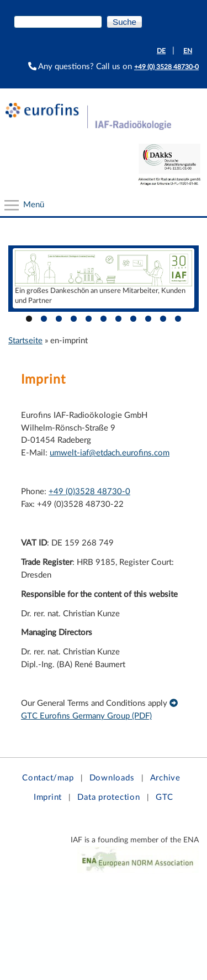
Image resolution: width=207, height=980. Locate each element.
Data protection (109, 797)
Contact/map (48, 778)
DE (161, 51)
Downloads (112, 778)
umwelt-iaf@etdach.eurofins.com (110, 453)
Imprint (48, 797)
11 (178, 319)
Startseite (25, 341)
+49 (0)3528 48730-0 (89, 492)
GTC (164, 797)
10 (163, 319)
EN (188, 51)
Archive (165, 778)
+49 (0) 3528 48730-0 (166, 67)
